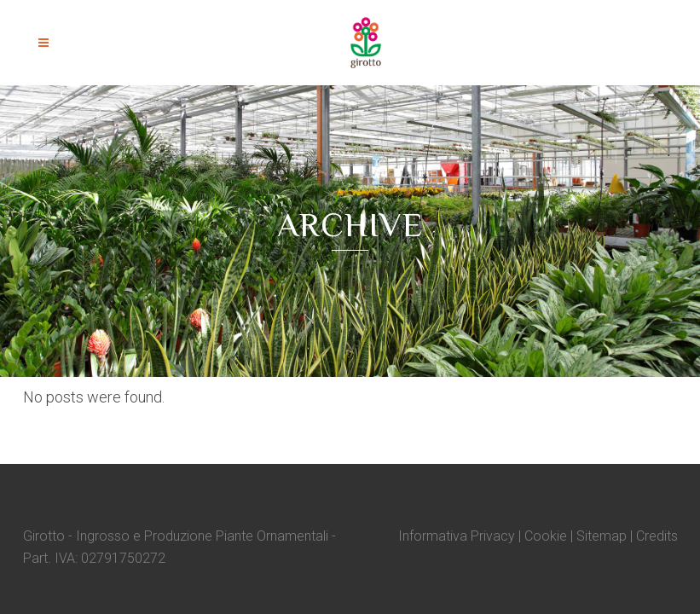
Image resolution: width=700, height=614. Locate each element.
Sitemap (602, 536)
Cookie (546, 536)
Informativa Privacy (457, 536)
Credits (657, 536)
